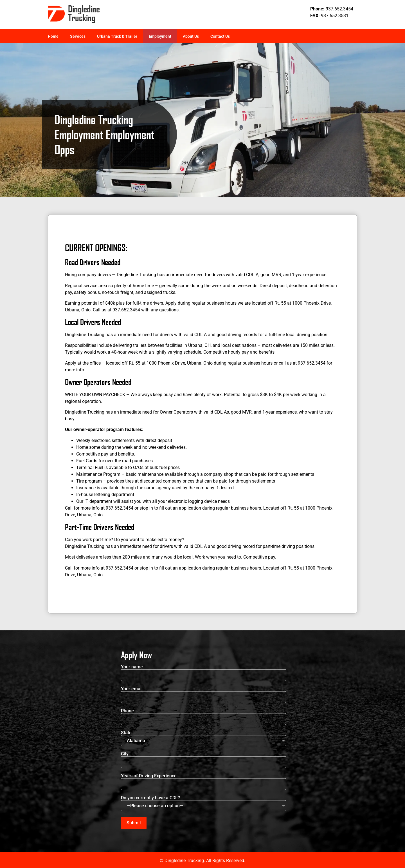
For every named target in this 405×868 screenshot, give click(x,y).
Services (78, 36)
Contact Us (220, 36)
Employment (160, 36)
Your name (203, 671)
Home (53, 36)
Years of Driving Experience (203, 780)
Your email (203, 693)
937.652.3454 (339, 9)
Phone (203, 715)
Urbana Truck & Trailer (117, 36)
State (203, 738)
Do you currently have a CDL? (203, 803)
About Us (191, 36)
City (203, 758)
